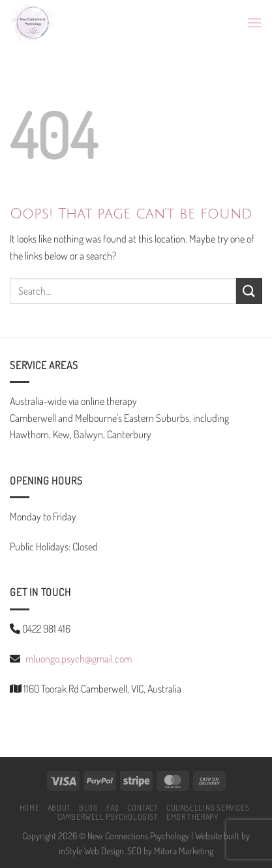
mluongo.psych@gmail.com (79, 659)
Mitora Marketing (184, 850)
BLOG (88, 807)
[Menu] (254, 22)
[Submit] (249, 291)
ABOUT (59, 807)
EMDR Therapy (192, 816)
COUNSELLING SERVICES (208, 807)
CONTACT (143, 807)
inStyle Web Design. (92, 850)
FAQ (113, 807)
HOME (29, 807)
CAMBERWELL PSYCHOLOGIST (108, 816)
